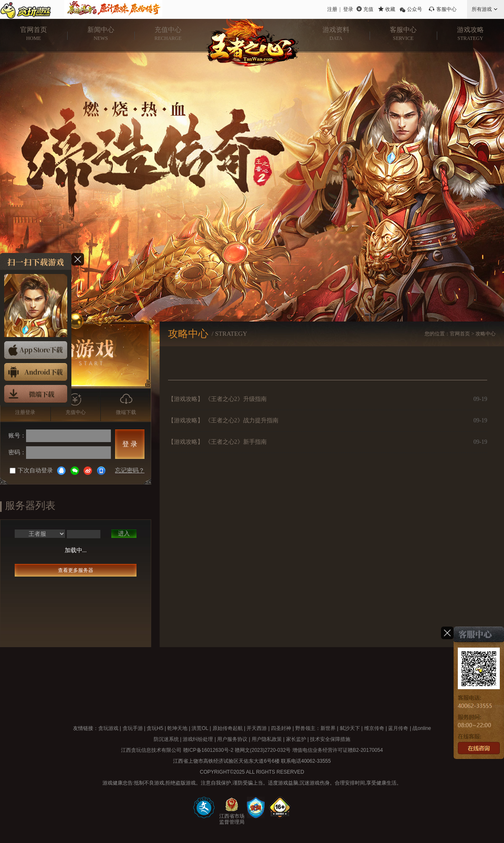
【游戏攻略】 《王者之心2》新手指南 (217, 442)
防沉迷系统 (166, 739)
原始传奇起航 (228, 728)
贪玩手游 (133, 728)
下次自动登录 (31, 470)
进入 (124, 533)
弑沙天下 (350, 728)
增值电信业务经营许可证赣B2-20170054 (338, 750)
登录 (348, 9)
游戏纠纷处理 (198, 739)
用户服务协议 (232, 739)
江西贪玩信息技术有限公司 (151, 750)
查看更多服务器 (76, 570)
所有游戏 (482, 9)
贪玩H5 (155, 728)
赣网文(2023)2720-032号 (263, 750)
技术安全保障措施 (330, 739)
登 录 (130, 444)
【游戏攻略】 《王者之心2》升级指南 (217, 399)
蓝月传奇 (398, 728)
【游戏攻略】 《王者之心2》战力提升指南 (223, 420)
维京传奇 (374, 728)
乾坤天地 (177, 728)
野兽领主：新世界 (315, 728)
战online (422, 728)
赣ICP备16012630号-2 (208, 750)
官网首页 (460, 334)
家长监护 (296, 739)
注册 (332, 9)
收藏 (390, 9)
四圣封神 (281, 728)
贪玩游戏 (108, 728)
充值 (368, 9)
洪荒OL (200, 728)
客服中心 (446, 9)
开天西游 (257, 728)
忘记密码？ (130, 470)
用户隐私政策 (267, 739)
